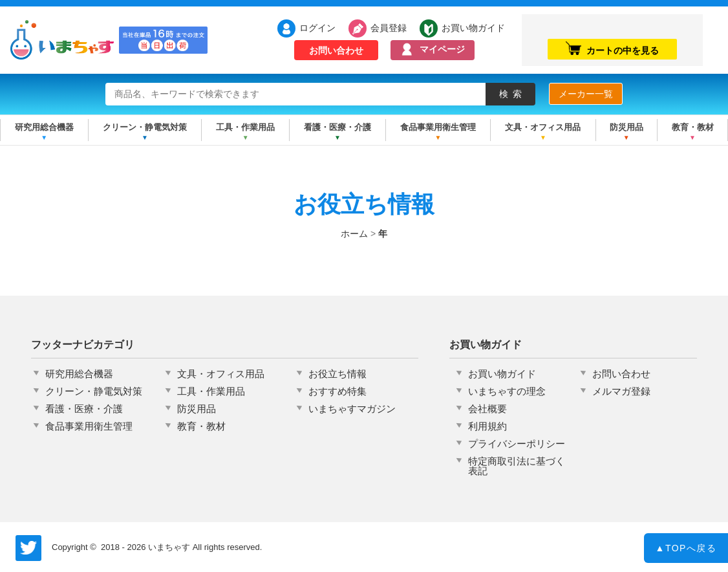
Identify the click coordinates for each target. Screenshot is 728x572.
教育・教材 (693, 127)
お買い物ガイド (467, 28)
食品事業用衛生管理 (438, 127)
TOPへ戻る (686, 551)
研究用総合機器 (44, 127)
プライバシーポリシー (517, 444)
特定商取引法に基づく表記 (517, 466)
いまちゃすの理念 (507, 391)
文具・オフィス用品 (543, 127)
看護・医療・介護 (337, 127)
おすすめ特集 (337, 391)
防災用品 (626, 127)
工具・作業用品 (245, 127)
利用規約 (487, 426)
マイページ (442, 49)
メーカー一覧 (586, 94)
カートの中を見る (612, 49)
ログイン (317, 28)
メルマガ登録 (621, 391)
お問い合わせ (336, 50)
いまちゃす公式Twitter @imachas (28, 548)
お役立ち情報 (337, 374)
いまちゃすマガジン (352, 409)
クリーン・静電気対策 (145, 127)
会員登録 (389, 28)
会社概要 (487, 409)
